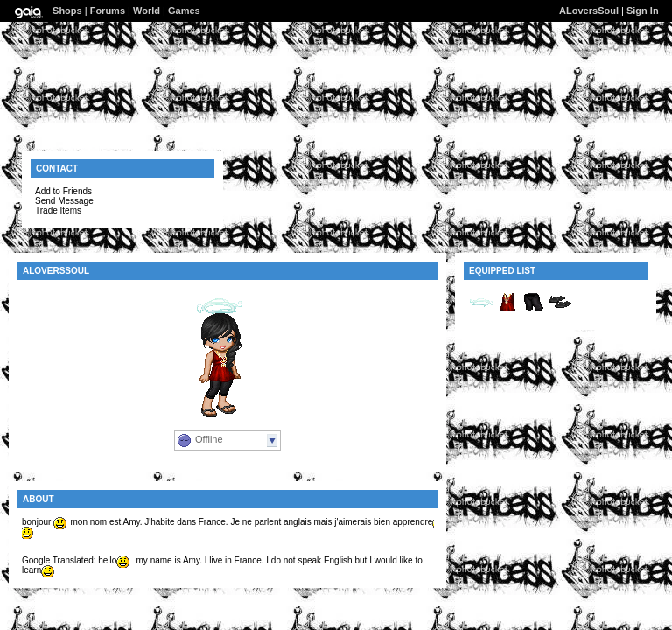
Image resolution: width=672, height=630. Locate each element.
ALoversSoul (589, 10)
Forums (108, 10)
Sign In (643, 10)
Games (184, 10)
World (147, 10)
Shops (67, 10)
